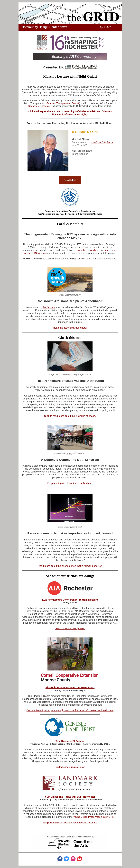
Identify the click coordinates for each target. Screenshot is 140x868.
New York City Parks (102, 142)
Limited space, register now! (70, 767)
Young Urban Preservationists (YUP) (93, 817)
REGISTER (70, 180)
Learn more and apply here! (70, 628)
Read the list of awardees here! (70, 328)
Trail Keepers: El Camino (70, 741)
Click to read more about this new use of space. (70, 416)
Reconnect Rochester (39, 106)
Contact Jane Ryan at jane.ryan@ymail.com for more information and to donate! (70, 710)
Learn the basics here (87, 250)
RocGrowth (49, 307)
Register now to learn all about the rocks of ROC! (70, 823)
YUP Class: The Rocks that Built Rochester (70, 797)
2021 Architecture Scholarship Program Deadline (70, 600)
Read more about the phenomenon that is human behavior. (70, 566)
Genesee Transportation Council (63, 103)
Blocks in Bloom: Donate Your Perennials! (70, 687)
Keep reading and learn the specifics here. (70, 483)
